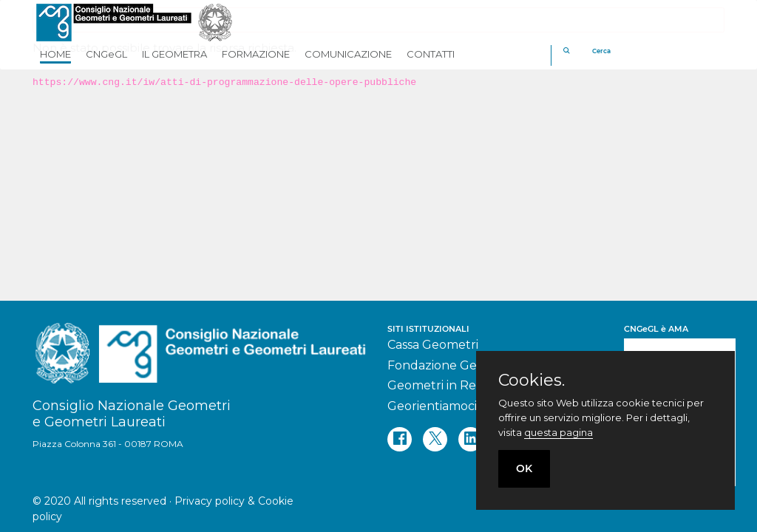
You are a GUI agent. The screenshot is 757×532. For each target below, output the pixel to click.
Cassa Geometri (433, 345)
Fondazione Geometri (452, 365)
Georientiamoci (432, 406)
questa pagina (559, 432)
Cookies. (532, 381)
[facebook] (400, 439)
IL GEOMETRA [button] (174, 54)
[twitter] (435, 439)
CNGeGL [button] (106, 54)
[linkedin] (471, 439)
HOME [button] (55, 54)
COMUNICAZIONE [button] (348, 54)
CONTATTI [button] (431, 54)
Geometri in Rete (438, 385)
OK (524, 468)
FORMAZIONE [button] (256, 54)
